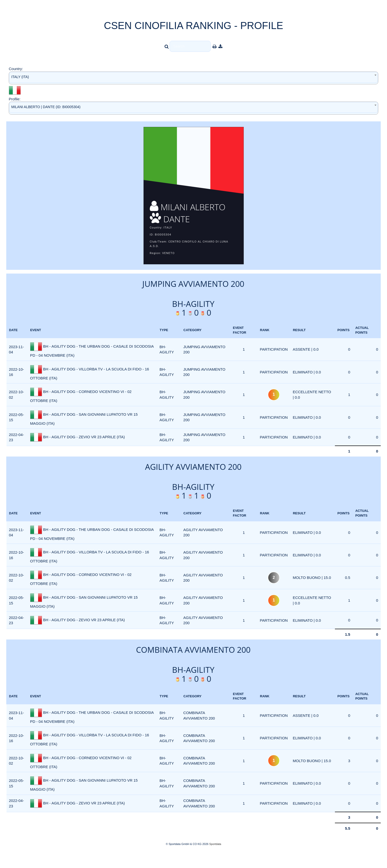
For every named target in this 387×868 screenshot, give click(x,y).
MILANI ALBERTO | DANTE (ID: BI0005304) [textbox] (46, 107)
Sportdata (215, 859)
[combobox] (194, 78)
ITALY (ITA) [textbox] (20, 77)
